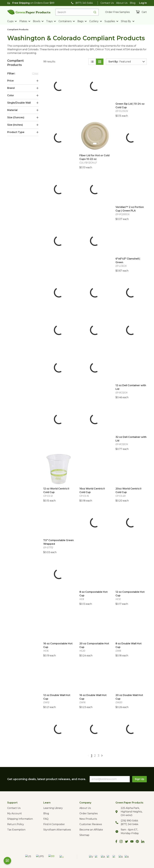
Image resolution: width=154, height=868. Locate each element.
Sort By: (113, 62)
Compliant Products (18, 29)
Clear (35, 73)
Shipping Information (20, 819)
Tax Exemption (16, 830)
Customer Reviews (91, 824)
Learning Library (53, 808)
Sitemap (84, 835)
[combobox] (77, 12)
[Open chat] (7, 861)
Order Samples (89, 813)
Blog (133, 3)
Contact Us (107, 3)
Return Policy (16, 824)
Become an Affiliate (91, 830)
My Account (15, 813)
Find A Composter (54, 824)
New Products (88, 819)
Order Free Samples (117, 12)
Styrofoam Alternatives (57, 830)
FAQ (46, 819)
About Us (122, 3)
